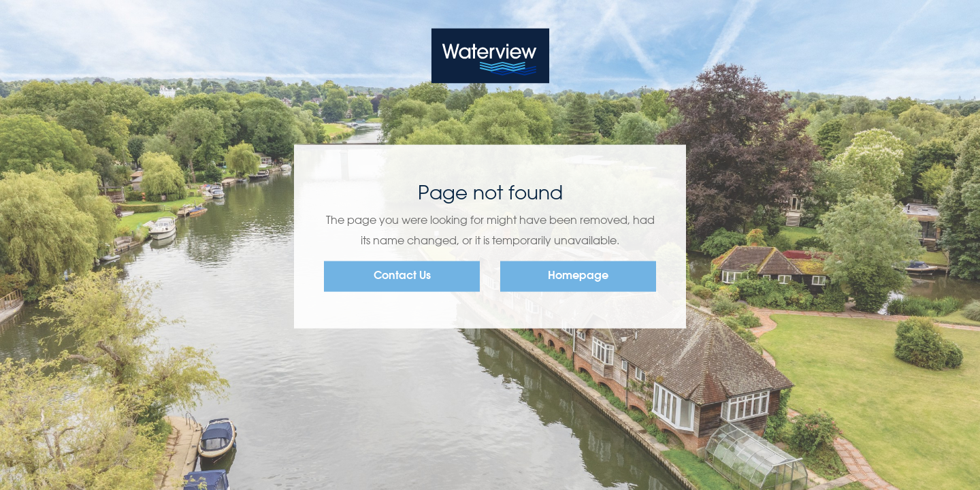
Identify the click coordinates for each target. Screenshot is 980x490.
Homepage (578, 276)
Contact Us (402, 276)
